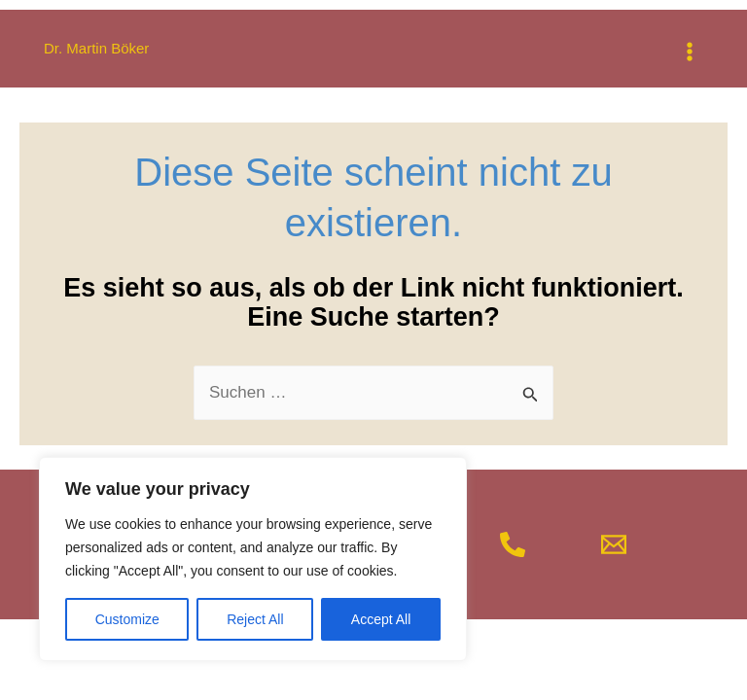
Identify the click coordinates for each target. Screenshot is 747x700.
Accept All (381, 619)
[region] (253, 559)
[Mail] (614, 544)
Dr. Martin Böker (96, 48)
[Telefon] (513, 544)
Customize (127, 619)
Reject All (255, 619)
